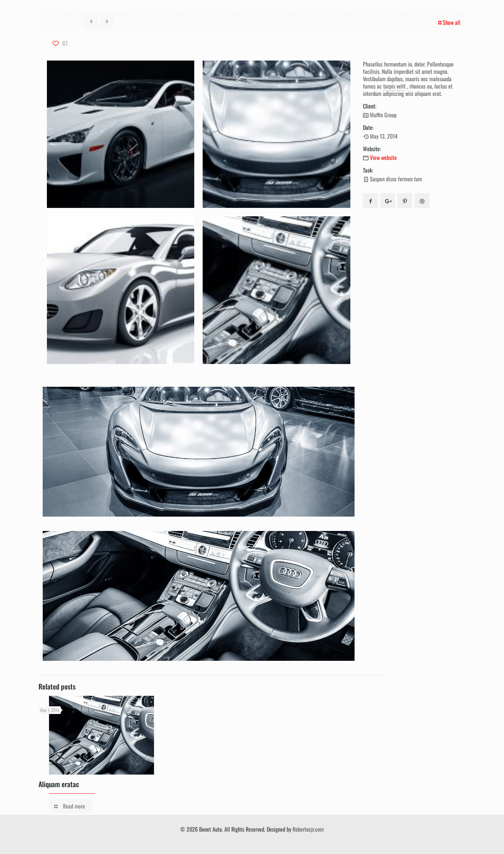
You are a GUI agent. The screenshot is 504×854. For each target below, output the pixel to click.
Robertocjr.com (308, 829)
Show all (449, 22)
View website (383, 157)
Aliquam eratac (59, 784)
